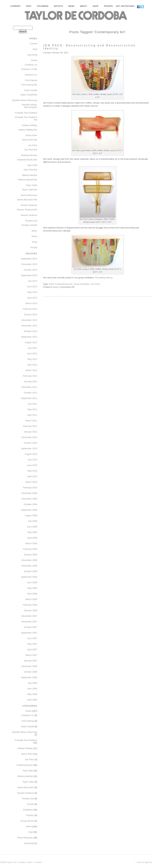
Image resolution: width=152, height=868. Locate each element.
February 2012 (30, 376)
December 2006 (29, 666)
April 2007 (32, 649)
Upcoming (43, 6)
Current (16, 6)
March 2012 (31, 370)
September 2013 (29, 275)
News (72, 6)
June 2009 (32, 527)
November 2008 (29, 566)
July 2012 (32, 348)
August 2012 (31, 342)
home (30, 862)
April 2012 (32, 365)
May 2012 (32, 359)
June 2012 (32, 354)
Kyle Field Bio (30, 170)
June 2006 (32, 689)
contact (38, 862)
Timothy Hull (31, 221)
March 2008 (31, 599)
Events (31, 804)
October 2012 (30, 331)
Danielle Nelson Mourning (25, 100)
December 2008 (29, 560)
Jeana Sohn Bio (29, 140)
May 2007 (32, 644)
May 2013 (32, 292)
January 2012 (30, 381)
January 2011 (30, 432)
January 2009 (30, 555)
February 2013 (30, 309)
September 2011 (29, 398)
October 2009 (30, 504)
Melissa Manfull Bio (28, 180)
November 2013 (29, 264)
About (84, 6)
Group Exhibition (82, 284)
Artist (51, 284)
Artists (58, 6)
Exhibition (28, 810)
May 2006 (32, 694)
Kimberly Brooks (29, 155)
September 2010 (29, 448)
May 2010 (32, 471)
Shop (96, 6)
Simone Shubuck (29, 205)
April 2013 (32, 298)
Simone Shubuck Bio (27, 210)
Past (29, 6)
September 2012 (29, 337)
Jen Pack (95, 284)
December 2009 (29, 493)
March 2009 (31, 543)
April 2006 (32, 700)
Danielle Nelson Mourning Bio (29, 106)
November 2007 (29, 622)
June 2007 (32, 638)
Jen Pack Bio (31, 150)
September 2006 (29, 677)
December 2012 (29, 320)
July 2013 (32, 281)
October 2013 (30, 270)
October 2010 (30, 443)
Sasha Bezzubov (29, 195)
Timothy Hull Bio (29, 225)
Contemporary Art (64, 284)
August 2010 (31, 454)
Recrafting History (104, 278)
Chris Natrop (31, 80)
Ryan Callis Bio (30, 190)
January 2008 (30, 610)
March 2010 (31, 482)
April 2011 (32, 415)
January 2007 (30, 661)
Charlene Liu (31, 65)
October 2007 (30, 627)
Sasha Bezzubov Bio (27, 200)
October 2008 (30, 571)
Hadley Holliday (30, 125)
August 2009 (31, 515)
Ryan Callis (32, 185)
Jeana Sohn (31, 135)
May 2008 (32, 588)
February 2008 (30, 605)
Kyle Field (32, 165)
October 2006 (30, 672)
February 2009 (30, 549)
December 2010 (29, 437)
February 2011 (30, 426)
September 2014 (29, 259)
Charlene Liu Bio (29, 69)
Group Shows (27, 821)
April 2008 (32, 594)
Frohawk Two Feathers (26, 113)
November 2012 (29, 326)
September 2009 (29, 510)
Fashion (30, 815)
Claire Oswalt (31, 90)
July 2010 (32, 460)
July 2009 (32, 521)
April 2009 (32, 538)
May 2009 (32, 532)
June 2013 (32, 287)
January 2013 (30, 314)
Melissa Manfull (30, 175)
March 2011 (31, 421)
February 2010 (30, 488)
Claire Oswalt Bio (29, 95)
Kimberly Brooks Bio (27, 160)
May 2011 (32, 409)
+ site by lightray (144, 862)
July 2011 (32, 404)
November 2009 (29, 499)
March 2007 (31, 655)
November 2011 (29, 387)
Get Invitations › (126, 6)
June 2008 (32, 582)
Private (108, 6)
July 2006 (32, 683)
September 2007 (29, 633)
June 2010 (32, 465)
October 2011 (30, 393)
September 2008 (29, 577)
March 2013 (31, 303)
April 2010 (32, 476)
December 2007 (29, 616)
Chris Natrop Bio (29, 85)
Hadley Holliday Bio (28, 130)
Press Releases (25, 838)
